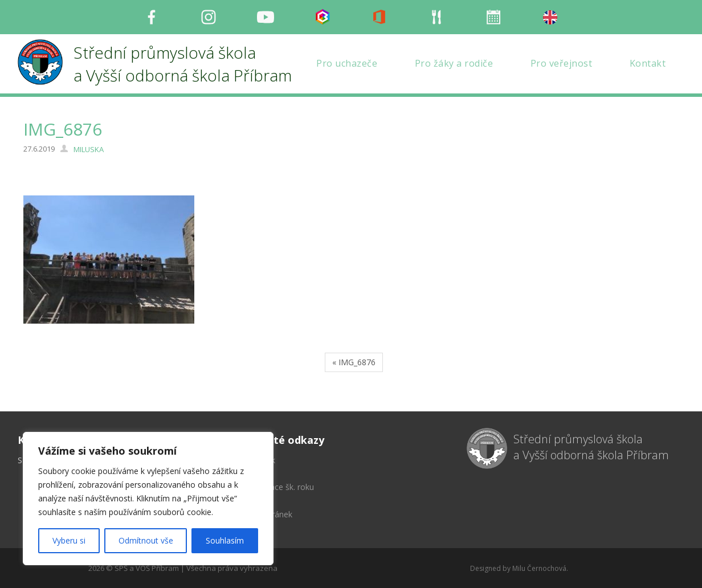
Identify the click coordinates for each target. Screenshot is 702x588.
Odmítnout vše (146, 540)
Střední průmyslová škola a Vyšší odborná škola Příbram (591, 447)
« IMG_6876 (354, 362)
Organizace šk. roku (278, 487)
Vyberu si (69, 540)
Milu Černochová (539, 568)
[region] (148, 499)
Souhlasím (225, 540)
